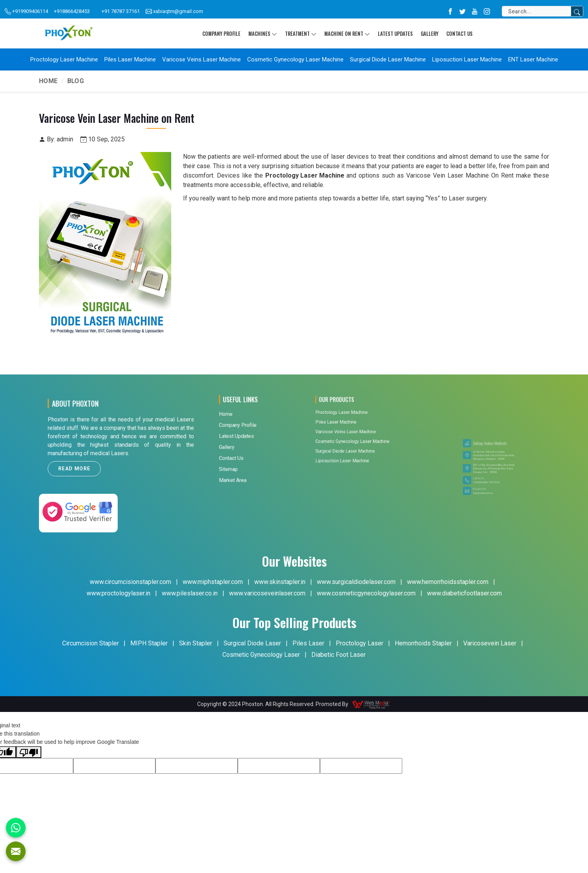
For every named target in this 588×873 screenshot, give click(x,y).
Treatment (301, 33)
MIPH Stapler (149, 643)
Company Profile (221, 33)
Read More (97, 455)
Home (48, 81)
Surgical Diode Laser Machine (388, 59)
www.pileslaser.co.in (190, 593)
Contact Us (459, 33)
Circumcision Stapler (91, 643)
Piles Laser (308, 643)
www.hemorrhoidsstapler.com (448, 582)
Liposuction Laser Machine (467, 59)
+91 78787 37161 (121, 11)
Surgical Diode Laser (252, 643)
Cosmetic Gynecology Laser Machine (295, 59)
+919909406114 (26, 12)
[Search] (537, 11)
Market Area (243, 432)
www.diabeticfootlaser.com (464, 593)
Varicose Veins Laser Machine (202, 59)
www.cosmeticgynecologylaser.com (366, 593)
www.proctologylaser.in (118, 593)
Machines (263, 33)
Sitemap (241, 428)
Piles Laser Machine (130, 59)
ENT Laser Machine (533, 59)
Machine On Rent (347, 33)
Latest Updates (395, 33)
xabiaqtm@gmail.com (174, 12)
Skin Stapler (196, 643)
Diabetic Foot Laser (338, 655)
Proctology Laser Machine (64, 59)
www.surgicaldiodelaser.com (356, 582)
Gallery (430, 33)
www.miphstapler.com (213, 582)
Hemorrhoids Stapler (423, 643)
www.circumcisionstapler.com (130, 582)
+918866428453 (72, 11)
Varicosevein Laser (490, 643)
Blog (76, 81)
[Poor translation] (29, 752)
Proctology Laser (360, 643)
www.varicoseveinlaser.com (267, 593)
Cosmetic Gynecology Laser (261, 655)
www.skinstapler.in (280, 582)
